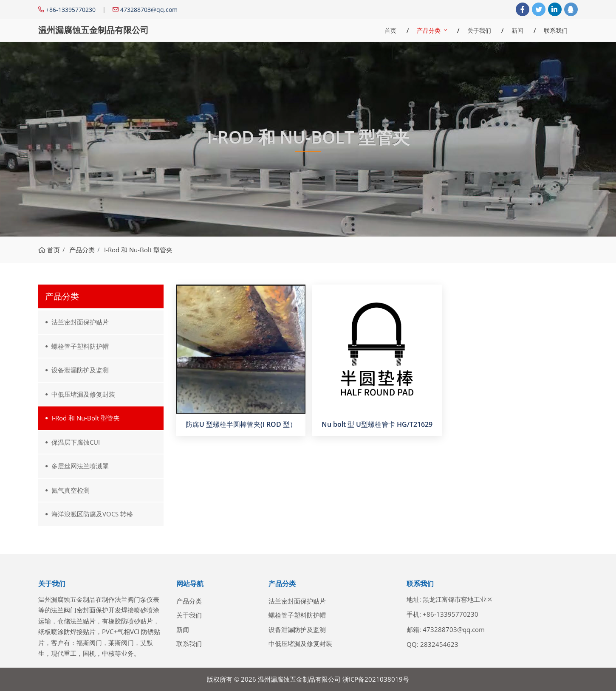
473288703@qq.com (149, 10)
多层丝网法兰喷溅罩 (80, 466)
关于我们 (479, 30)
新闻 (517, 30)
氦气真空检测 (71, 490)
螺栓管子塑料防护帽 (80, 346)
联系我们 (556, 30)
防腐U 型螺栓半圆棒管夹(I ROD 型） (241, 424)
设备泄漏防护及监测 (80, 370)
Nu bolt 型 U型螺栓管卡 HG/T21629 (377, 424)
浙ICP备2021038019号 (376, 679)
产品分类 (429, 30)
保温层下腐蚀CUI (76, 442)
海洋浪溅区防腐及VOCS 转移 (92, 514)
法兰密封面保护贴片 (80, 322)
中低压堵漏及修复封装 (83, 394)
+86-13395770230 (71, 10)
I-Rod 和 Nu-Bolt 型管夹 (86, 418)
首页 (390, 30)
